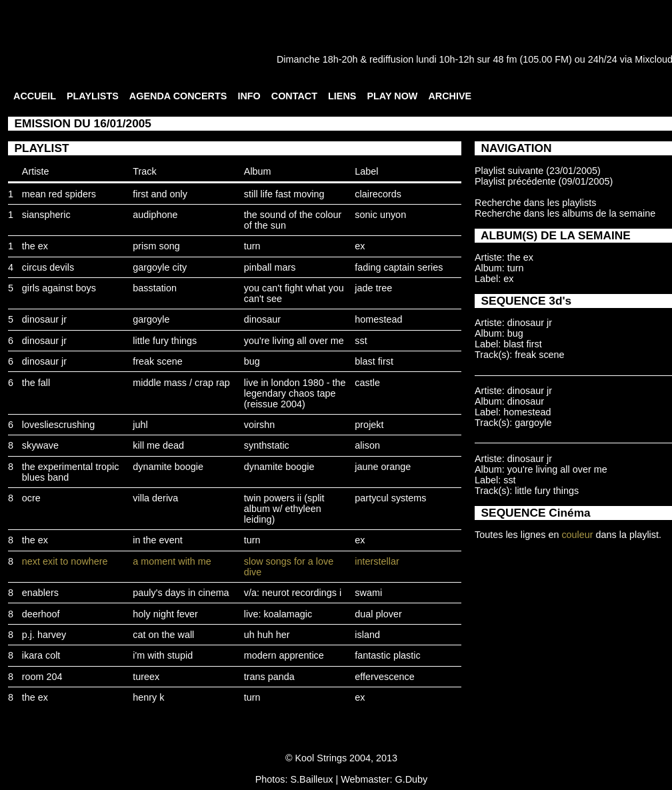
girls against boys (59, 288)
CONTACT (294, 96)
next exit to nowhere (65, 561)
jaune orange (383, 467)
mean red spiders (59, 194)
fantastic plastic (387, 655)
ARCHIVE (450, 96)
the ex (35, 246)
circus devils (48, 267)
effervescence (384, 677)
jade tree (373, 288)
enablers (40, 593)
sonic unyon (380, 215)
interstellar (377, 561)
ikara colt (41, 655)
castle (367, 383)
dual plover (378, 614)
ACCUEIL (35, 96)
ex (360, 246)
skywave (40, 445)
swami (368, 593)
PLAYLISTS (93, 96)
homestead (378, 319)
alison (367, 445)
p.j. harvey (44, 635)
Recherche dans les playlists (535, 203)
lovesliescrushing (59, 425)
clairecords (378, 194)
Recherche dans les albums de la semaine (565, 213)
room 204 (42, 677)
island (367, 635)
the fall (36, 383)
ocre (31, 498)
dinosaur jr (44, 319)
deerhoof (41, 614)
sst (361, 341)
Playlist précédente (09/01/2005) (544, 181)
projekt (369, 425)
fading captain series (399, 267)
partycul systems (390, 498)
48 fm (505, 59)
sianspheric (46, 215)
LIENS (342, 96)
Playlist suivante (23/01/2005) (538, 171)
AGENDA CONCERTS (178, 96)
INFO (249, 96)
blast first (374, 361)
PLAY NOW (392, 96)
